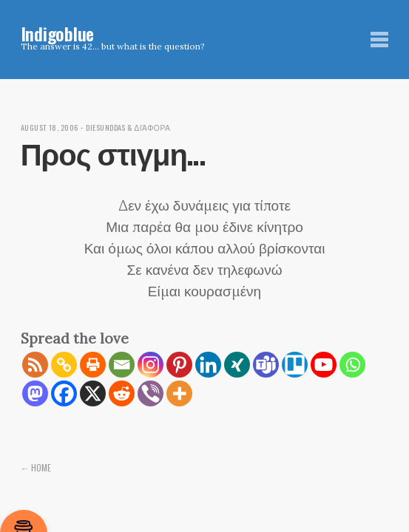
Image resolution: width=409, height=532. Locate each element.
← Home (36, 467)
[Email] (122, 365)
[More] (179, 393)
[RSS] (35, 365)
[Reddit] (122, 393)
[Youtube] (324, 365)
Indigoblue (58, 33)
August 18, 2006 (53, 127)
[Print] (93, 365)
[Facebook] (64, 393)
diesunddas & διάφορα (139, 127)
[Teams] (266, 365)
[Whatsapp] (352, 365)
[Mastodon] (35, 393)
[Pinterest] (179, 365)
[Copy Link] (64, 365)
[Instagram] (151, 365)
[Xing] (237, 365)
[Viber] (151, 393)
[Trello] (295, 365)
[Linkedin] (208, 365)
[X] (93, 393)
